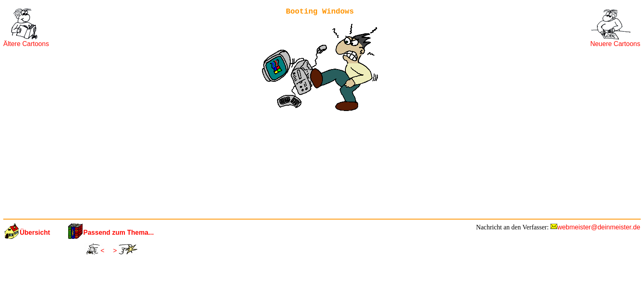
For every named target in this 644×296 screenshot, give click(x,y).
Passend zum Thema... (119, 232)
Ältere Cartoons (26, 44)
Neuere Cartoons (615, 44)
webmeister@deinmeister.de (599, 227)
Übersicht (35, 232)
